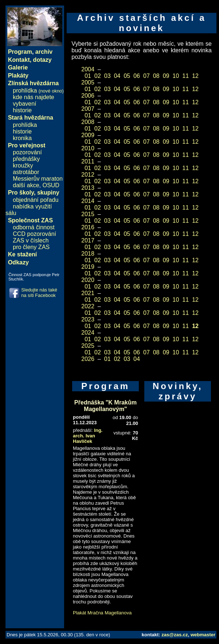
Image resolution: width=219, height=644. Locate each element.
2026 (88, 359)
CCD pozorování (34, 234)
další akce (26, 185)
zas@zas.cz (175, 635)
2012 (88, 175)
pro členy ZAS (31, 247)
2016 (88, 227)
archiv (44, 52)
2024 (88, 333)
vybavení (25, 104)
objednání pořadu (36, 200)
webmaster (203, 635)
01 (88, 76)
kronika (22, 138)
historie (22, 110)
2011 (88, 161)
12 (195, 76)
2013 (88, 188)
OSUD (51, 185)
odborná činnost (34, 227)
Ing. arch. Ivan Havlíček (88, 436)
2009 (88, 135)
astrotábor (26, 172)
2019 (88, 267)
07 (146, 76)
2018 (88, 254)
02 (98, 76)
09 (166, 76)
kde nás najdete (34, 97)
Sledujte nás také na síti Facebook (39, 293)
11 (186, 76)
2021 (88, 293)
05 (127, 76)
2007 (88, 109)
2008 (88, 122)
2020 (88, 280)
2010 (88, 148)
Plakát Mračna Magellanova (102, 613)
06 (137, 76)
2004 (88, 69)
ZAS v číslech (31, 240)
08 (156, 76)
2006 (88, 96)
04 (117, 76)
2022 (88, 306)
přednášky (26, 159)
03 (107, 76)
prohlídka (38, 91)
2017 (88, 240)
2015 (88, 214)
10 (176, 76)
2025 (88, 346)
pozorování (27, 152)
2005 (88, 82)
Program (20, 52)
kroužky (23, 165)
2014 (88, 201)
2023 (88, 319)
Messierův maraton (38, 179)
